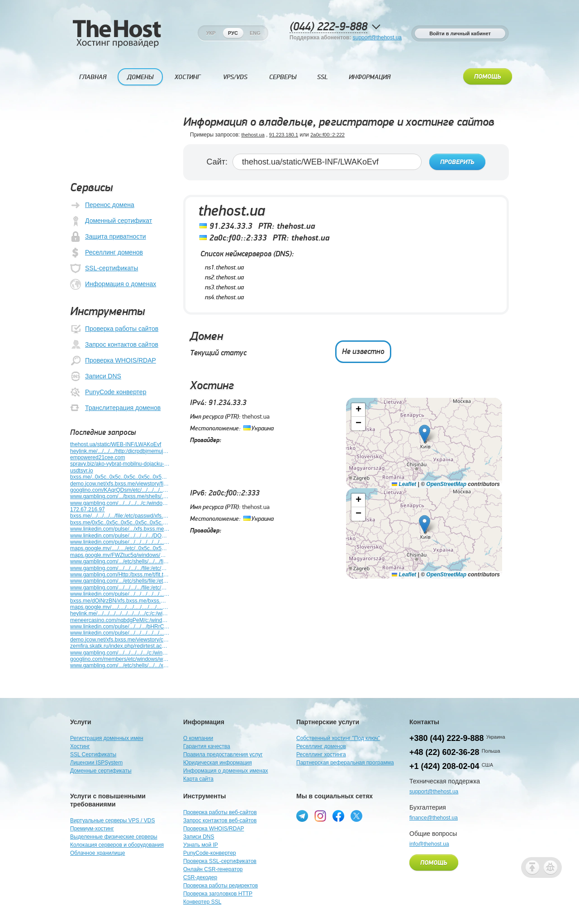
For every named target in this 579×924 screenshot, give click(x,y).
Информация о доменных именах (226, 771)
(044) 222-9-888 (328, 27)
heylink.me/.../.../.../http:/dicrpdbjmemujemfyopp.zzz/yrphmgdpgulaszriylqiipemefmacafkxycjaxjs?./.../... (120, 451)
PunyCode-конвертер (210, 853)
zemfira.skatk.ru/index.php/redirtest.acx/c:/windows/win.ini (120, 646)
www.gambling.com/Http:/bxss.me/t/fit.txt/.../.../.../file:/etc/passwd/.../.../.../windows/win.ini (120, 575)
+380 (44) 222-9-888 (447, 738)
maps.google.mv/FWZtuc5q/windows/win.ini (120, 555)
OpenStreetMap (446, 484)
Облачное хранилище (97, 853)
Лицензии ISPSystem (96, 763)
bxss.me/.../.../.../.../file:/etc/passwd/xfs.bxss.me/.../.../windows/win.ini (120, 516)
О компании (198, 738)
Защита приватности (108, 237)
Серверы (283, 77)
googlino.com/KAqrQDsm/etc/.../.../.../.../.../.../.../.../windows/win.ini (120, 490)
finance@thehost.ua (434, 818)
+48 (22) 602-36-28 (444, 752)
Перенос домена (102, 205)
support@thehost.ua (377, 38)
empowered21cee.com (97, 457)
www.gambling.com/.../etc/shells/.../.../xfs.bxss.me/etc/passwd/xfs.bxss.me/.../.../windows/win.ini (120, 665)
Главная (93, 77)
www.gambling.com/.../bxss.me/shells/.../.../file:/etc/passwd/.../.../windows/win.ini (120, 496)
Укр (211, 33)
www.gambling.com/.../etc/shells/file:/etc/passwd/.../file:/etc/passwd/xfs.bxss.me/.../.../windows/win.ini (120, 581)
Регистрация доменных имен (107, 738)
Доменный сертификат (111, 221)
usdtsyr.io (82, 471)
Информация (370, 77)
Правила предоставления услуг (223, 754)
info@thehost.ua (429, 844)
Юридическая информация (218, 763)
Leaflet (404, 484)
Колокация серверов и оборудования (117, 845)
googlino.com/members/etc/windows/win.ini (120, 659)
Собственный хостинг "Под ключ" (338, 738)
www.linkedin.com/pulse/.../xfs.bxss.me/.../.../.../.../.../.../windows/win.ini (120, 529)
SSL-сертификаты (104, 269)
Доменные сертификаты (101, 771)
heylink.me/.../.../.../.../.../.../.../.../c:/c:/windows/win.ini (120, 613)
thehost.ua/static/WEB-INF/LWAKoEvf (116, 444)
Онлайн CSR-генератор (213, 869)
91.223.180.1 (284, 135)
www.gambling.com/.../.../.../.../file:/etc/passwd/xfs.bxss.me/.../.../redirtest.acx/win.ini (120, 568)
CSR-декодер (200, 877)
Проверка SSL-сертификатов (220, 861)
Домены (140, 77)
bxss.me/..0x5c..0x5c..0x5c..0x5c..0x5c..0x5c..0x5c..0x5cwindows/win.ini (120, 477)
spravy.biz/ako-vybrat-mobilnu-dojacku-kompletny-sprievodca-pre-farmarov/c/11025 (120, 464)
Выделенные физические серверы (114, 837)
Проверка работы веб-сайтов (220, 812)
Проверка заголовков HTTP (218, 894)
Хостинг (187, 77)
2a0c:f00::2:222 (327, 135)
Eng (255, 33)
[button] (425, 433)
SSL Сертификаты (93, 754)
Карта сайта (198, 779)
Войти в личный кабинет (460, 33)
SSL (323, 77)
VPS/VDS (235, 77)
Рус (233, 33)
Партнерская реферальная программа (345, 763)
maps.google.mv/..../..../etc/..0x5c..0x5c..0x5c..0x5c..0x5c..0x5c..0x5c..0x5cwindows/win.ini (120, 548)
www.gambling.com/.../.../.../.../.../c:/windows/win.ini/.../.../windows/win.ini (120, 653)
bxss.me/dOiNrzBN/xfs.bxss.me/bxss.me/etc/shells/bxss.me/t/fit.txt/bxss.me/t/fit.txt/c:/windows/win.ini (120, 601)
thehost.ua (253, 135)
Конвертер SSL (202, 902)
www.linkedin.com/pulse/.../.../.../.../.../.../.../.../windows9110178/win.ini (120, 594)
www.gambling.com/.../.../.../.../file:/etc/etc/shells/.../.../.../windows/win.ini (120, 588)
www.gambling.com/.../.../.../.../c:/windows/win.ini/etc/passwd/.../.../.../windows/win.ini (120, 503)
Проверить (457, 162)
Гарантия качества (207, 746)
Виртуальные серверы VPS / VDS (112, 820)
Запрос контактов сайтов (114, 345)
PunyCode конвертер (108, 392)
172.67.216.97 (88, 509)
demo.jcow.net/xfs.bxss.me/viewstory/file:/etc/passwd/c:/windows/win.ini (120, 484)
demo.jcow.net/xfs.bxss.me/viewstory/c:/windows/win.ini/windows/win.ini (120, 640)
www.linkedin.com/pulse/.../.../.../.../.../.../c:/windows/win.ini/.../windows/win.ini (120, 633)
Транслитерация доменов (115, 408)
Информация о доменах (113, 284)
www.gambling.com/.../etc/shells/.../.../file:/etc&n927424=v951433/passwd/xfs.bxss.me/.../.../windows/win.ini (120, 561)
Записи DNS (96, 377)
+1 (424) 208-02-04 (444, 766)
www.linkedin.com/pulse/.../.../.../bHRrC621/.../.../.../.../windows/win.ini (120, 627)
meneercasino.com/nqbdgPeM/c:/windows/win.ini (120, 620)
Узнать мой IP (201, 845)
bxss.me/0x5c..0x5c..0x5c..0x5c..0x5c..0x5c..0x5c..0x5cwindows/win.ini (120, 523)
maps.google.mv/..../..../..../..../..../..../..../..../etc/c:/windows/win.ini (120, 607)
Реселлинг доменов (107, 253)
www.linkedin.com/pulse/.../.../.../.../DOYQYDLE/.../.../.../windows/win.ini (120, 536)
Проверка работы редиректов (221, 886)
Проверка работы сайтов (114, 329)
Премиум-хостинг (92, 829)
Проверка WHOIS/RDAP (113, 361)
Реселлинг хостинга (321, 754)
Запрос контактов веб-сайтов (220, 820)
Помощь (488, 77)
